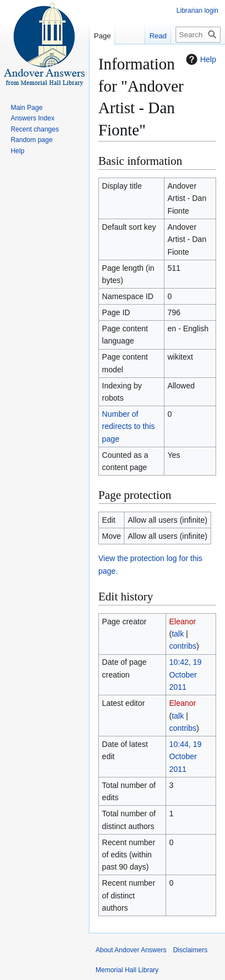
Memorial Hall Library (127, 970)
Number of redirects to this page (129, 426)
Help (200, 59)
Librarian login (197, 11)
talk (178, 634)
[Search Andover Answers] (198, 35)
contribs (182, 646)
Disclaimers (190, 950)
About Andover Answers (131, 950)
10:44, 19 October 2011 (185, 757)
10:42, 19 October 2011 (185, 675)
